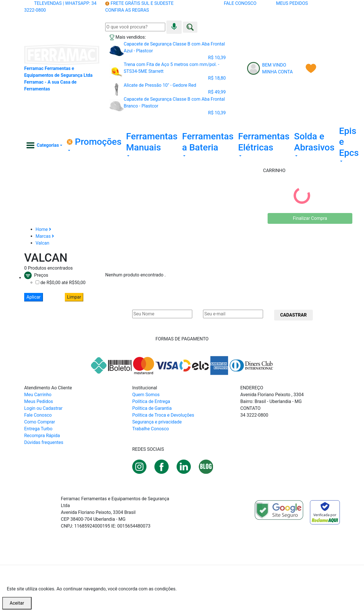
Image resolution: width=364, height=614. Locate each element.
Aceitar (17, 603)
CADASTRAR (293, 315)
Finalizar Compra (310, 218)
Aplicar (34, 297)
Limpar (74, 297)
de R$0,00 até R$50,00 (63, 283)
